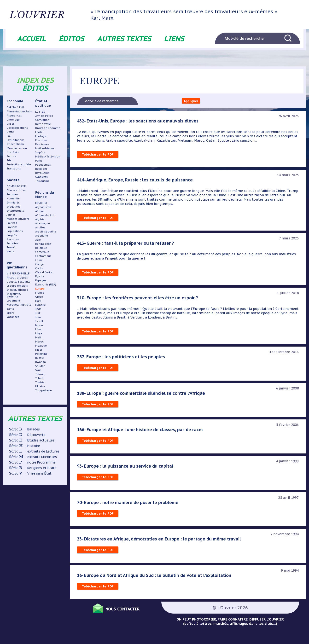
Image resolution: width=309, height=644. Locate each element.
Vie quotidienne (17, 265)
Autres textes (124, 38)
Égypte (40, 276)
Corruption (42, 120)
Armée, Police (44, 116)
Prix (9, 160)
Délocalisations (17, 128)
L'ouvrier (56, 15)
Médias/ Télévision (48, 157)
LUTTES (40, 112)
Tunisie (40, 382)
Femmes (12, 194)
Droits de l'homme (48, 128)
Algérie (40, 219)
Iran (38, 317)
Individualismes (17, 290)
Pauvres (12, 223)
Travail (11, 247)
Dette (10, 132)
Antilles (40, 227)
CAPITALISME (15, 107)
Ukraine (40, 386)
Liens (174, 38)
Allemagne (43, 223)
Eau (9, 136)
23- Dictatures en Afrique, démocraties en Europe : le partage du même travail (161, 540)
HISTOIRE (41, 203)
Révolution (42, 173)
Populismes (43, 165)
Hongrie (41, 305)
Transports (14, 168)
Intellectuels (15, 211)
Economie (15, 101)
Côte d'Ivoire (44, 272)
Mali (38, 337)
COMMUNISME (16, 186)
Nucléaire (13, 152)
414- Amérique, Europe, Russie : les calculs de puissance (136, 181)
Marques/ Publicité (19, 305)
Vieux (10, 251)
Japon (39, 325)
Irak (38, 313)
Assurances (14, 116)
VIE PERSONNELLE (18, 273)
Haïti (38, 301)
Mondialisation (17, 148)
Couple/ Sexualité (19, 282)
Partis (39, 161)
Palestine (41, 354)
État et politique (43, 103)
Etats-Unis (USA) (46, 284)
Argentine (42, 236)
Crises (11, 124)
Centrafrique (43, 256)
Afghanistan (43, 207)
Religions (41, 169)
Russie (40, 358)
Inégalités (14, 207)
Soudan (40, 366)
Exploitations (16, 140)
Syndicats (41, 177)
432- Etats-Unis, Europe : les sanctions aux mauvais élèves (139, 122)
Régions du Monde (45, 195)
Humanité (13, 198)
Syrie (38, 370)
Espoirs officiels (17, 286)
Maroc (39, 342)
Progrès (12, 235)
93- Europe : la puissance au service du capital (126, 468)
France (40, 293)
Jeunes (11, 215)
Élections (41, 140)
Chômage (13, 120)
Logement (13, 301)
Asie (38, 240)
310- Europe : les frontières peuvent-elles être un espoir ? (139, 299)
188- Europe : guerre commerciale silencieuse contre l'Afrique (142, 395)
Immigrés (13, 203)
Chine (39, 260)
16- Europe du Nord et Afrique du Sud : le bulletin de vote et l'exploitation (156, 577)
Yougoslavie (44, 390)
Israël (39, 321)
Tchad (39, 378)
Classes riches (16, 190)
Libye (39, 333)
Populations (15, 231)
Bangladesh (43, 244)
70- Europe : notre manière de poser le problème (128, 504)
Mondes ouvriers (18, 219)
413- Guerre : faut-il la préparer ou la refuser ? (126, 245)
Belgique (41, 248)
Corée (39, 268)
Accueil (31, 38)
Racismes (13, 239)
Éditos (71, 38)
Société (13, 180)
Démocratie (43, 124)
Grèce (39, 297)
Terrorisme (42, 181)
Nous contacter (128, 610)
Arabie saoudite (46, 232)
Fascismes (42, 144)
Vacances (13, 317)
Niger (39, 350)
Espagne (41, 280)
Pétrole (12, 156)
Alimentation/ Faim (19, 111)
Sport (10, 313)
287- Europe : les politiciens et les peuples (122, 358)
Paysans (12, 227)
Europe (40, 289)
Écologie (41, 136)
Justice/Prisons (45, 148)
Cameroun (42, 252)
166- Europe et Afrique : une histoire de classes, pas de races (141, 431)
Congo (40, 264)
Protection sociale (19, 164)
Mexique (41, 346)
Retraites (12, 243)
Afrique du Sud (45, 215)
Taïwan (40, 374)
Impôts (40, 152)
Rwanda (41, 362)
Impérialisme (16, 144)
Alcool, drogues (17, 278)
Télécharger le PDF (98, 156)
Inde (38, 309)
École (39, 132)
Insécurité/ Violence (14, 295)
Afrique (40, 211)
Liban (39, 329)
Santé (10, 309)
